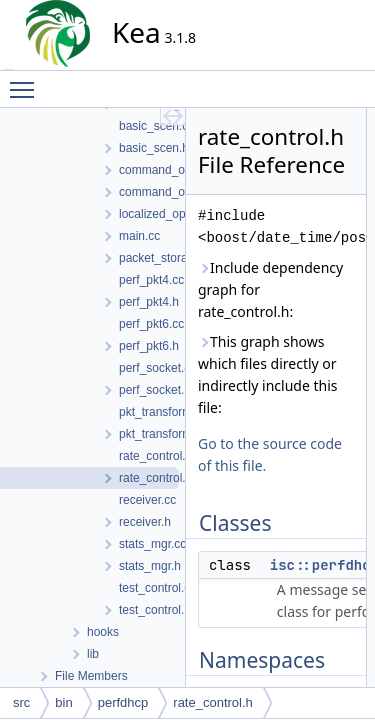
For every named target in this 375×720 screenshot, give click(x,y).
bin (63, 702)
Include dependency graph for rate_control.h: (270, 289)
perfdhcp (123, 702)
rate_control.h (213, 702)
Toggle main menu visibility (27, 81)
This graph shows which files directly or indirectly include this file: (267, 374)
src (21, 702)
